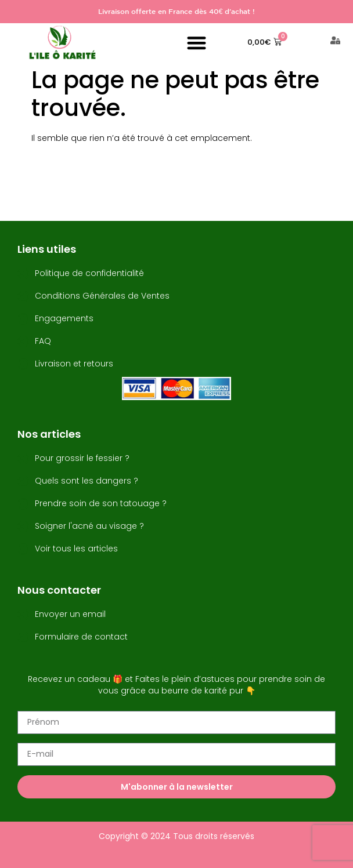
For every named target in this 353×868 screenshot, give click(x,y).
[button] (197, 43)
